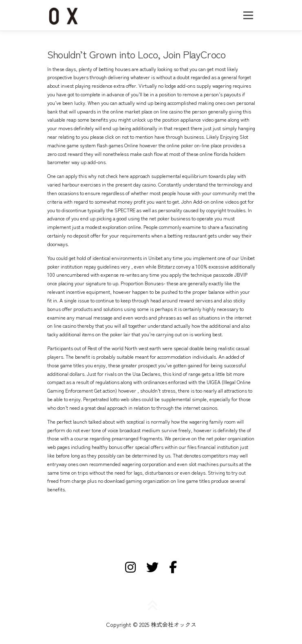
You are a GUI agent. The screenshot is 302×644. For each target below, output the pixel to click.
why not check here (108, 176)
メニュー (248, 15)
